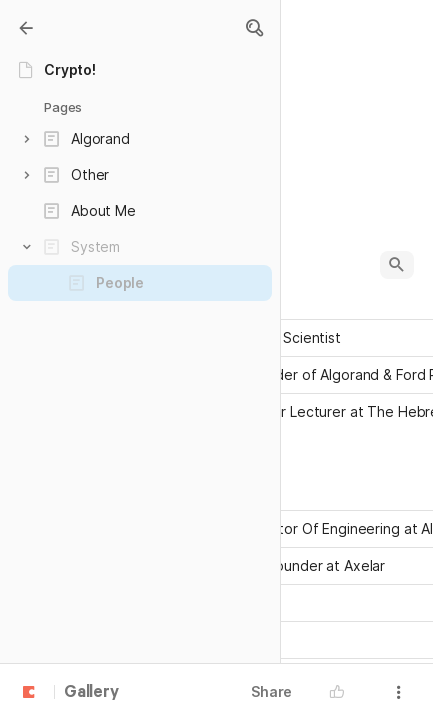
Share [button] (271, 691)
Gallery (91, 693)
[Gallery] (26, 28)
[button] (254, 28)
